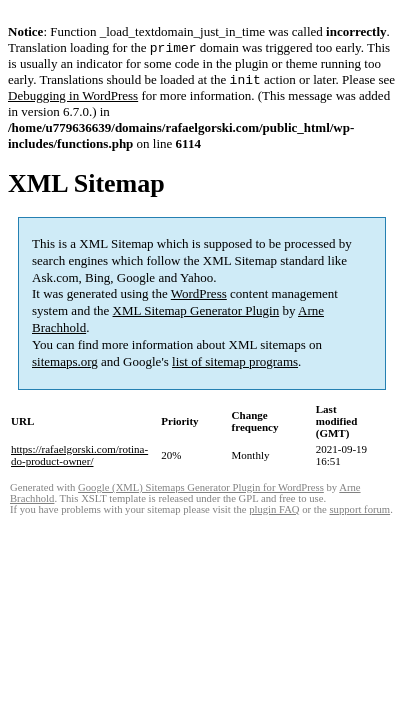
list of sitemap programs (235, 365)
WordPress (199, 297)
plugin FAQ (274, 513)
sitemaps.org (65, 365)
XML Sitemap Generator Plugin (196, 314)
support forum (359, 513)
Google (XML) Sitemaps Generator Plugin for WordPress (201, 491)
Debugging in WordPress (73, 99)
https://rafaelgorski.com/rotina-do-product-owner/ (79, 459)
